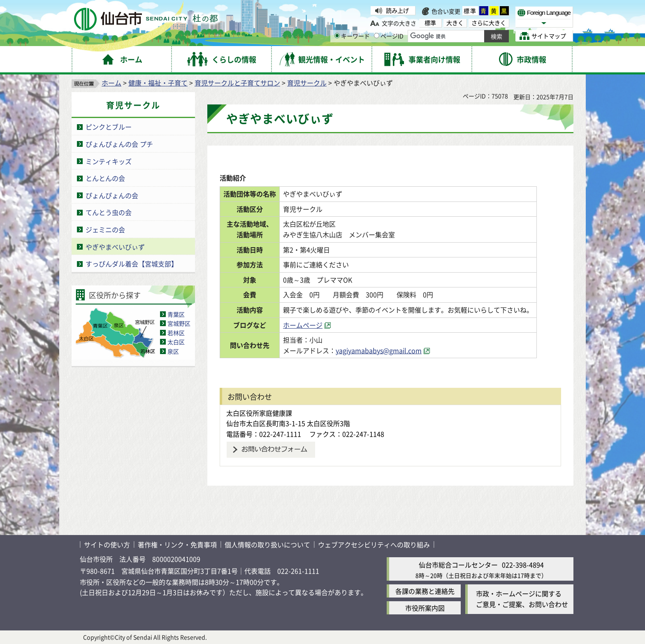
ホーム (111, 83)
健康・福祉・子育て (158, 83)
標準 (470, 11)
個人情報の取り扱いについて (267, 544)
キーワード (352, 36)
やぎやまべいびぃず (115, 247)
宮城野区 (179, 323)
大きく (455, 23)
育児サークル (307, 83)
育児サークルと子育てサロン (237, 83)
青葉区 (176, 314)
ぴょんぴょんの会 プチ (119, 144)
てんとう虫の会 (109, 212)
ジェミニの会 (105, 229)
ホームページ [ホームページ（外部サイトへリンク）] (307, 325)
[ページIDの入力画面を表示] (377, 36)
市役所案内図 (425, 608)
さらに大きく (489, 23)
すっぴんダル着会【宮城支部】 (132, 264)
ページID (389, 36)
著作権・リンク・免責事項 (177, 544)
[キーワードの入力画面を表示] (337, 36)
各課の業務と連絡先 (425, 591)
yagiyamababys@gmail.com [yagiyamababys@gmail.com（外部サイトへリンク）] (383, 350)
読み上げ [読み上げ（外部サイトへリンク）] (397, 10)
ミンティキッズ (109, 161)
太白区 (176, 342)
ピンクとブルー (109, 127)
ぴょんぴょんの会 (112, 195)
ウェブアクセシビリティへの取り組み (374, 544)
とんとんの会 (105, 178)
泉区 (173, 351)
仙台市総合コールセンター (458, 565)
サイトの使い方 (107, 544)
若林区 (176, 333)
